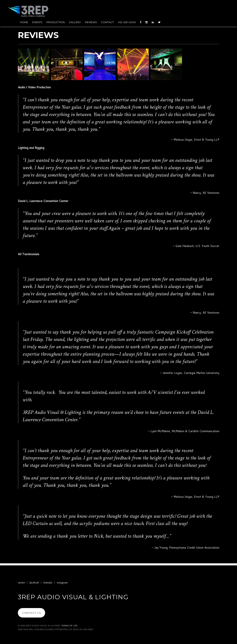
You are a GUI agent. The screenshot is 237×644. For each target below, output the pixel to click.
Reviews (91, 22)
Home (24, 22)
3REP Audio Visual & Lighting (73, 597)
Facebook (34, 583)
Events (37, 22)
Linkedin (48, 583)
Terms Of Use (69, 626)
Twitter (21, 583)
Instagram (62, 583)
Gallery (75, 22)
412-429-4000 (127, 22)
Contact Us (31, 613)
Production (56, 22)
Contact (107, 22)
